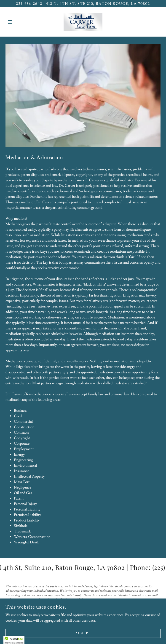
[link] (83, 22)
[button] (17, 22)
